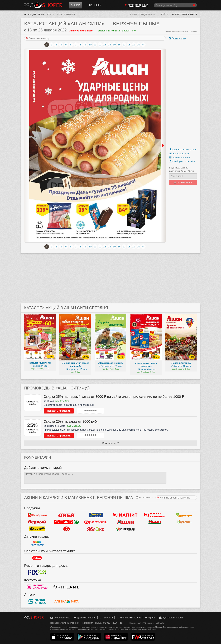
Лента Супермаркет (96, 515)
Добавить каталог (85, 618)
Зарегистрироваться (183, 14)
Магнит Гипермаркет (155, 515)
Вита (66, 601)
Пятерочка (37, 515)
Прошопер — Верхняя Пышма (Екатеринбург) (43, 5)
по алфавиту (144, 498)
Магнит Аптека (37, 601)
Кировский (66, 529)
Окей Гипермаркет (66, 515)
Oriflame (66, 587)
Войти (164, 14)
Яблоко (96, 529)
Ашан (125, 522)
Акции (76, 5)
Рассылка (106, 618)
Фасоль (184, 522)
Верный (37, 522)
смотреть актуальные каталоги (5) (117, 31)
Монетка (184, 515)
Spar (66, 522)
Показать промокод (59, 411)
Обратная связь (60, 618)
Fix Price (37, 572)
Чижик (37, 529)
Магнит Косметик (37, 587)
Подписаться (183, 182)
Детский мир (37, 543)
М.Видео (37, 558)
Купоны (95, 5)
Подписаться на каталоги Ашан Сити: (182, 169)
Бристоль (96, 522)
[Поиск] (175, 5)
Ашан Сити (44, 14)
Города (150, 618)
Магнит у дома (125, 515)
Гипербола (125, 529)
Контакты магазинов (129, 618)
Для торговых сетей (171, 618)
